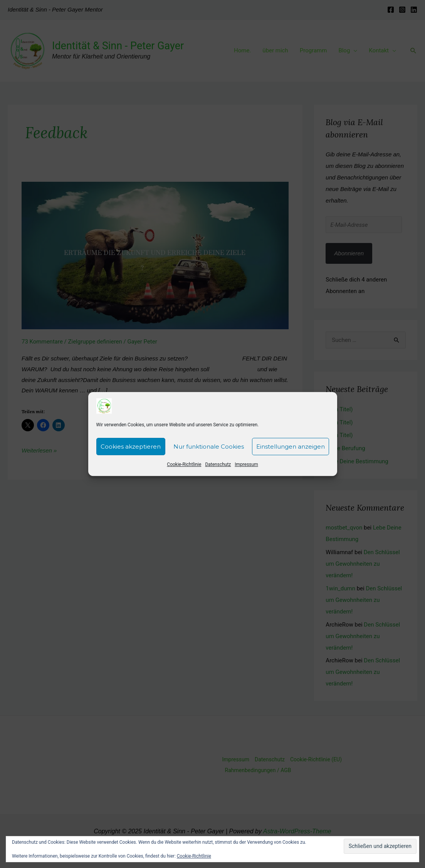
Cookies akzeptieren (131, 456)
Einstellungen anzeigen (291, 456)
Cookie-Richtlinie (184, 474)
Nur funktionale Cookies (209, 456)
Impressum (246, 474)
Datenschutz (218, 474)
